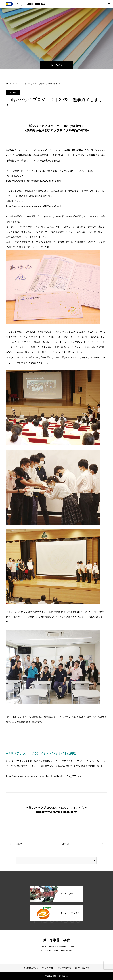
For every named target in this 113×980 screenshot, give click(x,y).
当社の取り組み (48, 968)
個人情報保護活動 (31, 968)
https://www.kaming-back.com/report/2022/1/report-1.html (33, 181)
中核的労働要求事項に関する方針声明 (74, 968)
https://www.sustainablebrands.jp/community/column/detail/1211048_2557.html (44, 776)
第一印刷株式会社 (56, 940)
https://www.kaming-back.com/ (56, 812)
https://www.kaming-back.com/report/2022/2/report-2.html (33, 206)
